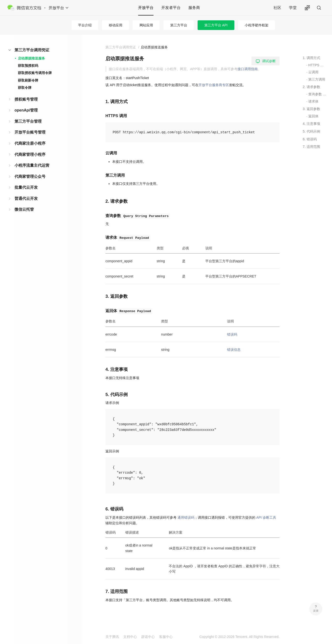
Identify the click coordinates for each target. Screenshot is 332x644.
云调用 (313, 72)
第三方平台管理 (28, 121)
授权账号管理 (26, 99)
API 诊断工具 (266, 517)
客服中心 (166, 637)
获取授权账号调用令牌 (35, 73)
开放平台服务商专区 (214, 85)
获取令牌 (25, 88)
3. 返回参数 (311, 109)
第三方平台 (179, 25)
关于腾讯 (112, 637)
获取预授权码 (28, 66)
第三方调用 (317, 79)
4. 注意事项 (311, 124)
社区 (277, 8)
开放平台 (146, 8)
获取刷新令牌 (28, 80)
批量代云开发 (26, 187)
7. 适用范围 (311, 147)
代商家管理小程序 (30, 154)
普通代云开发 (26, 198)
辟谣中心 (148, 637)
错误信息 (234, 350)
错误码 (232, 334)
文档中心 (130, 637)
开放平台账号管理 (30, 132)
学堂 (293, 8)
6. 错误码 (310, 139)
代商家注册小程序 (30, 143)
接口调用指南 (248, 69)
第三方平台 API (216, 25)
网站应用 (146, 25)
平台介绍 (85, 25)
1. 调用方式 (311, 58)
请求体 (313, 101)
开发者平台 (171, 8)
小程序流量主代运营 (32, 165)
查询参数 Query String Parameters (318, 94)
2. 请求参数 (311, 87)
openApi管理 (26, 110)
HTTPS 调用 (318, 65)
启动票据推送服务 (31, 58)
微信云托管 (24, 209)
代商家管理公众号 (30, 176)
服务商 (194, 8)
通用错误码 (186, 517)
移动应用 (116, 25)
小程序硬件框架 (257, 25)
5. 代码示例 (311, 131)
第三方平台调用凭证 (32, 50)
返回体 (313, 116)
